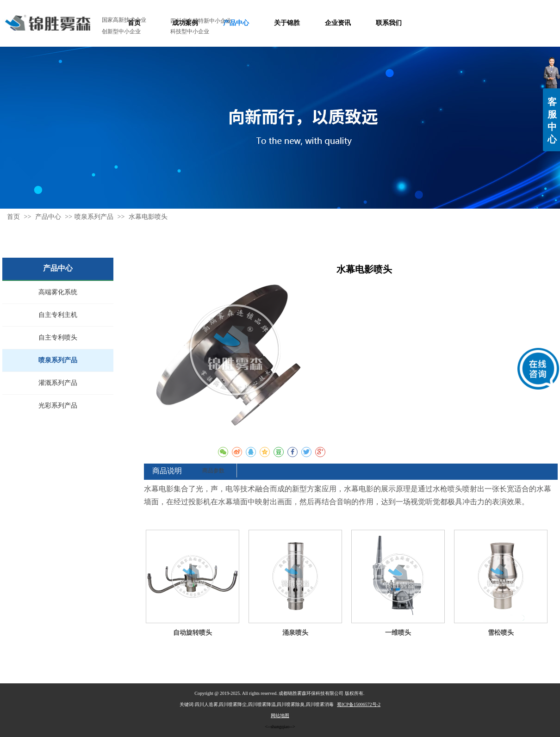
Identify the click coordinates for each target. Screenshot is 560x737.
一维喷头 (398, 632)
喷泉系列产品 (94, 217)
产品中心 (49, 217)
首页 (13, 217)
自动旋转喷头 (193, 632)
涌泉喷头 (295, 632)
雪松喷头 (501, 632)
